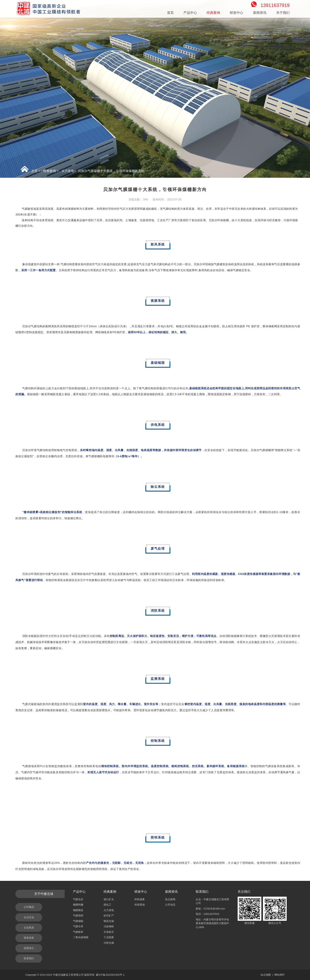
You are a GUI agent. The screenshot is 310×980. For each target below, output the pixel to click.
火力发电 (68, 171)
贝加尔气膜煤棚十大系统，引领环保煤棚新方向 (111, 171)
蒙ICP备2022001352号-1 (110, 975)
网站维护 (280, 975)
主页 (34, 171)
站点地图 (266, 975)
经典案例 (50, 171)
